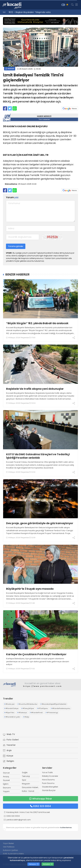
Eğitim (6, 784)
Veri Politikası (9, 847)
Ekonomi (7, 788)
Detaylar (34, 864)
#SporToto (9, 713)
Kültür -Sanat (28, 791)
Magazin (26, 784)
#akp (26, 717)
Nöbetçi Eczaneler (50, 776)
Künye (8, 756)
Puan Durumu (48, 783)
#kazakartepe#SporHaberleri (53, 704)
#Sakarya (22, 713)
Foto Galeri (11, 740)
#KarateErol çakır (12, 717)
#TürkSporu (42, 708)
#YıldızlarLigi (52, 713)
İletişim (9, 761)
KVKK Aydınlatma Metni (13, 854)
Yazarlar (9, 745)
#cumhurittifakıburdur (27, 704)
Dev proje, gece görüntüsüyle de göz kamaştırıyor (40, 523)
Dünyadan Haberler (31, 787)
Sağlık (25, 772)
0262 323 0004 (40, 806)
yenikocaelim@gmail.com (19, 820)
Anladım (48, 864)
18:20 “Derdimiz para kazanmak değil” (27, 12)
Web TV (9, 734)
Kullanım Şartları (10, 850)
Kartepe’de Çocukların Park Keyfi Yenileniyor (36, 654)
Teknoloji (26, 776)
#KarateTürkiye (11, 708)
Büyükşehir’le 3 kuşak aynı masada (30, 589)
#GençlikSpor (28, 708)
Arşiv (7, 750)
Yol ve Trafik (47, 772)
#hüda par (9, 704)
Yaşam (6, 791)
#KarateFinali (36, 713)
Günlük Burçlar (49, 790)
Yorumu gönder (16, 246)
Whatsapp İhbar (41, 799)
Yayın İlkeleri (8, 843)
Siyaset (6, 780)
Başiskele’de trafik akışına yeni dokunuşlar (35, 389)
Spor (24, 780)
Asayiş (6, 776)
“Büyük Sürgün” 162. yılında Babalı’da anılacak (37, 323)
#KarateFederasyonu (60, 708)
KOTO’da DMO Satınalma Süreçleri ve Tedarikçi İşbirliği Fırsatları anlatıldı (38, 456)
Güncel (10, 68)
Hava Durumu (48, 780)
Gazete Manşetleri (50, 787)
